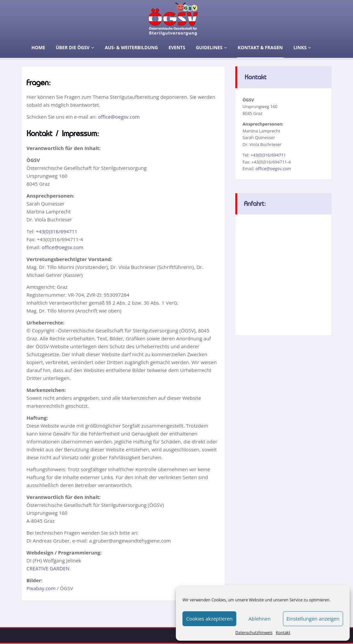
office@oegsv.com (119, 117)
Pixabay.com (41, 588)
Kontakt (283, 633)
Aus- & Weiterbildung (131, 47)
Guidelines (211, 47)
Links (302, 47)
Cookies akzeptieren (209, 619)
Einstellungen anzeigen (313, 619)
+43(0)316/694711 (57, 231)
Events (177, 47)
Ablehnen (260, 619)
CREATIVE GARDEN (48, 568)
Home (38, 47)
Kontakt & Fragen (260, 47)
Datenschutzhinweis (254, 633)
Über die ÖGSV (75, 47)
